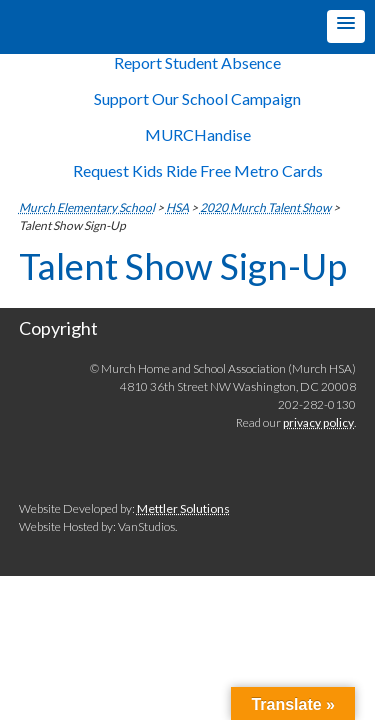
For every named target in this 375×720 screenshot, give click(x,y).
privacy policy (318, 422)
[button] (346, 26)
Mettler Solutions (183, 508)
